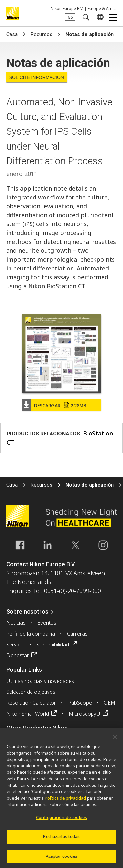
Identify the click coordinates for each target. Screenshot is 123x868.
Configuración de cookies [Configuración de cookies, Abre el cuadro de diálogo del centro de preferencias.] (61, 820)
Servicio (15, 645)
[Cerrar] (115, 740)
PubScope (80, 703)
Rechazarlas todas (61, 839)
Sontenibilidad (53, 645)
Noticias (16, 623)
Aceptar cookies (62, 859)
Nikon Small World (28, 714)
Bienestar (18, 655)
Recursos (41, 34)
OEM (110, 703)
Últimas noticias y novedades (40, 681)
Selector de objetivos (31, 692)
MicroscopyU (84, 714)
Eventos (47, 623)
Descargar (60, 405)
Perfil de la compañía (31, 634)
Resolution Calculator (31, 703)
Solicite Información (37, 77)
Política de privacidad (65, 801)
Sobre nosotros (27, 611)
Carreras (77, 634)
